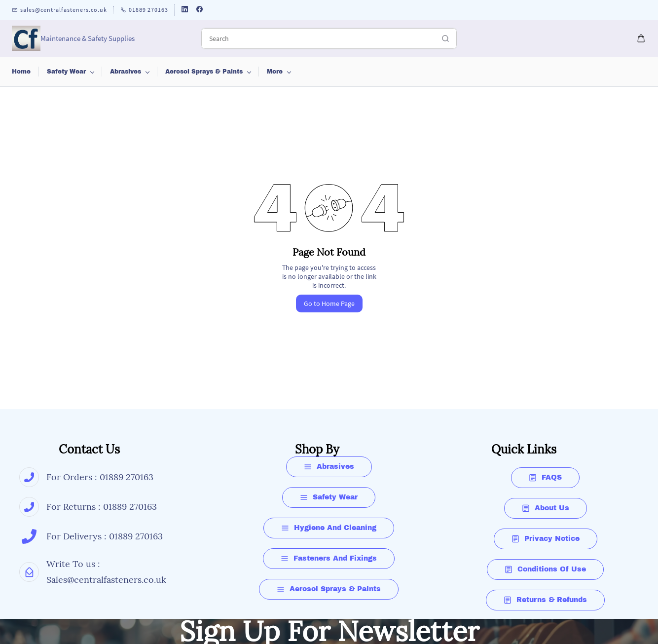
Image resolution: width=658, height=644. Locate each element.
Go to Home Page (329, 303)
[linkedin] (185, 10)
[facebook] (200, 10)
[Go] (443, 38)
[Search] (318, 38)
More (578, 72)
